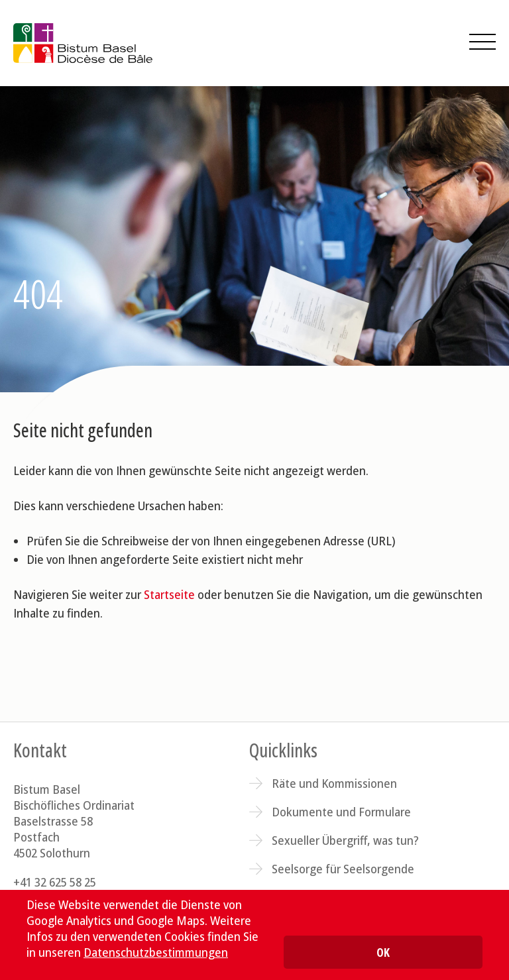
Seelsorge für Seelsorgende (343, 869)
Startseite (169, 594)
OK (383, 952)
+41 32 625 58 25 (55, 882)
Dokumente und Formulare (341, 812)
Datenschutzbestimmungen (156, 952)
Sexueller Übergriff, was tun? (345, 840)
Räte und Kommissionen (334, 783)
